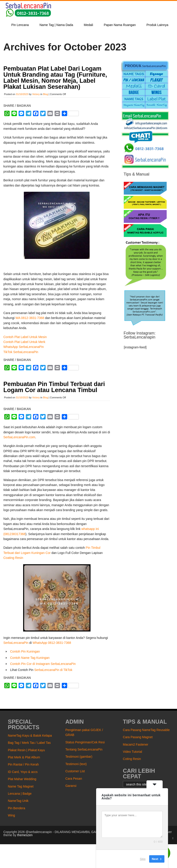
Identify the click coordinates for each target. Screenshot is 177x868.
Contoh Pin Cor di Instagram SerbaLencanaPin (43, 664)
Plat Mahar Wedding (22, 779)
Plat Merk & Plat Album (24, 757)
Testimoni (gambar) (79, 757)
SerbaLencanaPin (16, 643)
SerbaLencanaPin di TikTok (53, 670)
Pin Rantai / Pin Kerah (23, 764)
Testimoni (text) (76, 764)
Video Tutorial (132, 752)
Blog (46, 94)
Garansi (71, 786)
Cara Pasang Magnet (138, 737)
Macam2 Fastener (136, 744)
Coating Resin (13, 558)
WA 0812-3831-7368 (30, 318)
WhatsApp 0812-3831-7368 (52, 643)
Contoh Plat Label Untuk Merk (24, 342)
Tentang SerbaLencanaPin (84, 749)
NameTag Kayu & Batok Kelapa (30, 736)
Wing (11, 815)
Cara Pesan (74, 779)
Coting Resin (132, 759)
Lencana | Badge (20, 794)
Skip (143, 859)
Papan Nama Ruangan (120, 25)
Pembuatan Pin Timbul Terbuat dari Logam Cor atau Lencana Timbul (54, 387)
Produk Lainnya (157, 25)
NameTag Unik (18, 801)
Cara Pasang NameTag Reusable (146, 730)
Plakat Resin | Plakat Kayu (26, 750)
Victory (36, 94)
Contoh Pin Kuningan (25, 651)
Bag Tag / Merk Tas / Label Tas (29, 743)
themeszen (25, 835)
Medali (88, 25)
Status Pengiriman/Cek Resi (85, 742)
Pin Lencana (20, 25)
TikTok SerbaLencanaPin (21, 352)
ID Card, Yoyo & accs (23, 772)
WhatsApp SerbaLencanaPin (24, 347)
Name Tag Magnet (21, 786)
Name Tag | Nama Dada (56, 25)
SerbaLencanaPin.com (19, 437)
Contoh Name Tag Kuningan (30, 658)
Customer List (75, 771)
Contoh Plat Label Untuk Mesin (25, 337)
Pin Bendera (17, 808)
